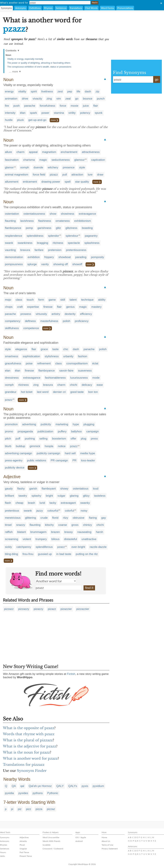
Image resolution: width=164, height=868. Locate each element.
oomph (25, 167)
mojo (8, 300)
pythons (38, 793)
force (63, 106)
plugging (89, 424)
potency (85, 113)
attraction (77, 175)
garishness (44, 228)
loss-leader (88, 460)
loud (96, 489)
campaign (92, 431)
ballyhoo (76, 431)
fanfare (39, 250)
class (19, 300)
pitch (8, 439)
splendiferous (44, 547)
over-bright (78, 547)
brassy (68, 532)
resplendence (14, 236)
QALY (60, 786)
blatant (22, 532)
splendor (54, 236)
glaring (74, 496)
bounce (88, 99)
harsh (99, 532)
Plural (22, 845)
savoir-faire (66, 371)
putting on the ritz (87, 554)
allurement (12, 182)
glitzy (86, 496)
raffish (9, 532)
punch (101, 99)
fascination (12, 160)
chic (66, 349)
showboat (65, 257)
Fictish (71, 674)
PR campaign (59, 460)
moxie (74, 106)
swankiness (25, 243)
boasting (87, 228)
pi (12, 809)
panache (30, 106)
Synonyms (6, 8)
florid (55, 518)
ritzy (66, 518)
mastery (96, 307)
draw (100, 175)
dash (88, 91)
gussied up (45, 554)
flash (8, 503)
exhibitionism (83, 221)
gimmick (35, 446)
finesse (48, 307)
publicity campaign (48, 453)
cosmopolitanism (77, 363)
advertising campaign (19, 453)
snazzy (21, 525)
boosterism (59, 439)
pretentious (12, 511)
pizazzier (66, 609)
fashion (83, 356)
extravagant (68, 503)
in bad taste (64, 554)
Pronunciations (125, 8)
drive (25, 99)
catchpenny (24, 547)
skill (63, 300)
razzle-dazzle (98, 547)
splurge (32, 264)
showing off (61, 264)
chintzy (87, 525)
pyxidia (9, 793)
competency (13, 321)
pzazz (9, 400)
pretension (55, 250)
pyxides (23, 793)
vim (58, 99)
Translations (76, 8)
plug (84, 439)
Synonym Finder (32, 771)
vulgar (61, 496)
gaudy (9, 489)
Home (104, 837)
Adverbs (23, 841)
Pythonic (53, 793)
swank (9, 243)
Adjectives (24, 837)
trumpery (41, 539)
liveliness (47, 91)
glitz (58, 228)
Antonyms (21, 8)
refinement (44, 363)
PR (75, 460)
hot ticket (27, 392)
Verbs (2, 856)
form (41, 300)
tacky (53, 503)
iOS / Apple (81, 837)
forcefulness (48, 106)
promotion (11, 424)
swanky (85, 503)
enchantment (69, 152)
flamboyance (13, 228)
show (53, 214)
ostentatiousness (34, 214)
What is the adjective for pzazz (30, 746)
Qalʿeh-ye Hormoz (40, 786)
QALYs (73, 786)
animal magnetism (17, 175)
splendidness (35, 236)
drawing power (51, 182)
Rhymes (48, 8)
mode (96, 378)
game (52, 300)
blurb (8, 446)
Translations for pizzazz (24, 765)
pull (65, 175)
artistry (56, 314)
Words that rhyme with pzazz (29, 734)
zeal (68, 99)
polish (66, 321)
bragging (43, 243)
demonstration (14, 257)
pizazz (54, 175)
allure (8, 152)
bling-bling (11, 554)
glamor (9, 167)
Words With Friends (51, 841)
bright (49, 496)
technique (87, 300)
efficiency (86, 314)
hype (76, 424)
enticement (30, 182)
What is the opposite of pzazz (29, 728)
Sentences (61, 8)
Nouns (3, 852)
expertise (33, 307)
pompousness (14, 264)
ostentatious (81, 489)
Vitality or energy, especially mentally (25, 59)
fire (7, 106)
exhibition (34, 257)
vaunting (10, 250)
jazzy (40, 511)
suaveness (85, 371)
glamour (79, 160)
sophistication (31, 356)
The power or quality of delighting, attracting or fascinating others (39, 63)
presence (69, 167)
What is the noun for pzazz (26, 752)
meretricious (13, 518)
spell (68, 182)
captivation (98, 160)
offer (74, 439)
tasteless (100, 496)
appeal (33, 152)
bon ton (93, 392)
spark (33, 113)
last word (43, 392)
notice (62, 446)
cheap (19, 503)
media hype (88, 453)
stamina (59, 113)
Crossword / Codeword (53, 849)
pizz (29, 809)
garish (33, 489)
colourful (53, 511)
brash (32, 503)
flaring (93, 518)
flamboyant (49, 489)
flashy (21, 489)
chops (9, 307)
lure (90, 175)
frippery (49, 257)
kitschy (49, 525)
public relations (37, 460)
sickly (8, 547)
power (45, 113)
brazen (55, 532)
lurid (42, 503)
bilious (55, 539)
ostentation (12, 214)
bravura (25, 250)
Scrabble (46, 845)
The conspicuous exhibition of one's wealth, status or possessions (39, 67)
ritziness (58, 243)
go (77, 99)
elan (8, 371)
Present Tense (26, 856)
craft (20, 307)
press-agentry (14, 460)
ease (100, 385)
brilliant (9, 496)
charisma (29, 160)
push (16, 106)
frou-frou (28, 554)
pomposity (97, 257)
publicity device (15, 468)
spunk (98, 113)
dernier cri (59, 392)
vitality (22, 91)
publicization (45, 431)
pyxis (85, 786)
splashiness (92, 243)
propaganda (25, 431)
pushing (30, 439)
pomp (29, 228)
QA (14, 786)
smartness (11, 356)
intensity (10, 113)
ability (102, 300)
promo (9, 431)
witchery (53, 167)
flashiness (45, 221)
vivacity (37, 99)
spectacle (74, 243)
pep (70, 91)
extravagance (87, 214)
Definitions (35, 8)
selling (43, 439)
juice (86, 106)
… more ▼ (15, 71)
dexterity (70, 314)
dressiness (12, 378)
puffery (62, 431)
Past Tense (24, 852)
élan (23, 113)
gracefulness (13, 363)
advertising (29, 424)
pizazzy (38, 609)
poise (29, 363)
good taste (77, 392)
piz (20, 809)
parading (81, 257)
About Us (106, 841)
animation (11, 99)
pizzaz (51, 809)
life (78, 91)
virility (72, 113)
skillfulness (12, 328)
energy (9, 91)
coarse (63, 525)
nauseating (84, 532)
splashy (36, 496)
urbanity (68, 356)
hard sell (70, 453)
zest (60, 91)
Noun (8, 55)
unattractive (89, 539)
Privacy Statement (110, 849)
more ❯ (54, 120)
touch (30, 300)
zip (97, 91)
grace (44, 349)
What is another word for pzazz (30, 758)
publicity (46, 424)
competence (31, 328)
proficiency (82, 321)
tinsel (8, 525)
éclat (95, 363)
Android (79, 841)
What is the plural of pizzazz (28, 740)
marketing (62, 424)
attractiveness (91, 152)
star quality (82, 182)
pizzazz (9, 609)
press (94, 439)
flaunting (10, 221)
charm (20, 152)
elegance (21, 349)
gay (104, 518)
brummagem (38, 532)
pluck (20, 120)
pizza (39, 809)
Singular (23, 849)
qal (22, 786)
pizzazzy (24, 609)
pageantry (91, 236)
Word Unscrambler (51, 837)
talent (73, 300)
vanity (45, 264)
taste (56, 349)
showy (64, 489)
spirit (34, 91)
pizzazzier (83, 609)
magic (43, 160)
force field (39, 175)
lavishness (27, 221)
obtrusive (79, 518)
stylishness (52, 356)
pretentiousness (76, 250)
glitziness (71, 228)
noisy (84, 511)
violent (27, 539)
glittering (30, 518)
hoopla (49, 446)
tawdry (23, 496)
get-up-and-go (37, 120)
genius (70, 307)
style (82, 167)
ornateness (63, 221)
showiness (68, 214)
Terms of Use (107, 845)
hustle (9, 120)
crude (44, 518)
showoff (77, 264)
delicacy (87, 385)
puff (18, 439)
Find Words (91, 8)
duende (38, 167)
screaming (11, 539)
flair (96, 106)
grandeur (11, 392)
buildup (21, 446)
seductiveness (61, 160)
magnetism (49, 152)
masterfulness (49, 321)
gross (75, 525)
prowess (26, 314)
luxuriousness (79, 378)
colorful (69, 511)
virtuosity (41, 314)
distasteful (71, 539)
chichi (73, 385)
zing (49, 99)
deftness (30, 321)
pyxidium (98, 786)
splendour (72, 236)
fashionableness (55, 378)
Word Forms (107, 8)
